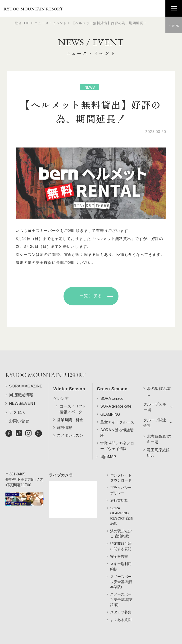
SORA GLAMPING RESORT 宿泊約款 (121, 512)
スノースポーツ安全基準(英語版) (121, 596)
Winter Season (69, 376)
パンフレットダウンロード (121, 475)
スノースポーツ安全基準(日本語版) (121, 579)
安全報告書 (119, 553)
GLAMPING (110, 401)
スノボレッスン (70, 423)
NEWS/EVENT (22, 422)
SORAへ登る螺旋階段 (117, 420)
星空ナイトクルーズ (117, 409)
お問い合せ (19, 439)
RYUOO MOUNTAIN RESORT (33, 9)
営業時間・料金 (70, 407)
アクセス (17, 431)
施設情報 (64, 415)
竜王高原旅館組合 (158, 440)
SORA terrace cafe (116, 393)
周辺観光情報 (21, 413)
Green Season (112, 376)
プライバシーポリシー (121, 487)
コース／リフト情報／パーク (73, 396)
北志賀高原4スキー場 (159, 426)
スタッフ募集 (121, 609)
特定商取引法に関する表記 (121, 543)
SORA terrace (112, 386)
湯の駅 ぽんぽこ (159, 378)
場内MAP (108, 444)
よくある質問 (121, 617)
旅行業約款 (119, 497)
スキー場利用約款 (121, 563)
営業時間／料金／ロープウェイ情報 (117, 433)
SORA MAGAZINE (26, 405)
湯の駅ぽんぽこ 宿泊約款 (121, 530)
